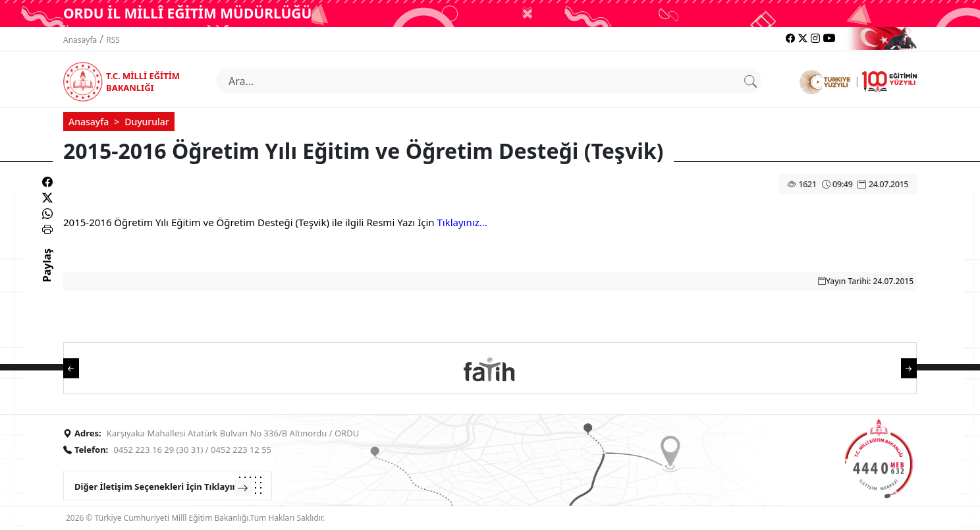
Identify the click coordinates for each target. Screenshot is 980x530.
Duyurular (147, 122)
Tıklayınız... (462, 222)
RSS (113, 40)
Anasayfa (80, 40)
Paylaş (47, 277)
